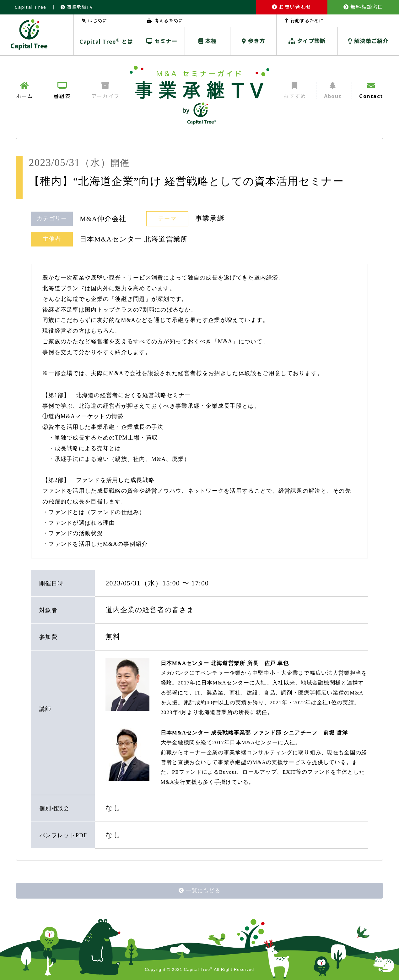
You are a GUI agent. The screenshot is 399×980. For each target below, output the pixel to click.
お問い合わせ (292, 7)
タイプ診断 (307, 41)
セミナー (162, 41)
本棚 (208, 41)
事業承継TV (77, 7)
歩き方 (253, 41)
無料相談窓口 (363, 7)
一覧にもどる (199, 891)
